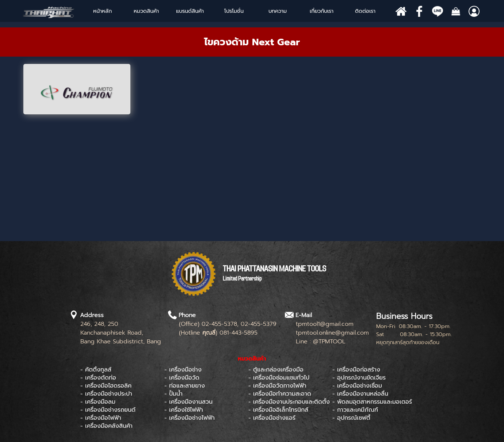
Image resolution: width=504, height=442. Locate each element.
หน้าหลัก (102, 11)
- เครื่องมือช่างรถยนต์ (108, 410)
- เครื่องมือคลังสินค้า (106, 426)
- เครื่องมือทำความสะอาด (280, 394)
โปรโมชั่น (234, 11)
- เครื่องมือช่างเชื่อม (357, 386)
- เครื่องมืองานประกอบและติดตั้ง (289, 402)
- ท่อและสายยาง (185, 386)
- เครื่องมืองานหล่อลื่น (360, 394)
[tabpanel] (252, 42)
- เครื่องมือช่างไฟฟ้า (190, 418)
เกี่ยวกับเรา (322, 11)
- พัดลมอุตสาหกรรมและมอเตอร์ (372, 402)
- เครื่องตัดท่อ (98, 378)
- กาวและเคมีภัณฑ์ (355, 410)
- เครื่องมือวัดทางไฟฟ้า (277, 386)
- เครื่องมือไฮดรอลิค (106, 386)
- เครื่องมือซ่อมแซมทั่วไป (279, 378)
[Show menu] (176, 11)
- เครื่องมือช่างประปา (106, 394)
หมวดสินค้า (146, 11)
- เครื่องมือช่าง (183, 370)
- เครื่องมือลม (98, 402)
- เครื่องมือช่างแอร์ (272, 418)
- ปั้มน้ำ (173, 394)
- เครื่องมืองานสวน (188, 402)
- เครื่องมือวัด (182, 378)
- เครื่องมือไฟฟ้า (101, 418)
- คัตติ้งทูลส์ (96, 370)
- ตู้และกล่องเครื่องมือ (276, 370)
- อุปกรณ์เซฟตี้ (351, 418)
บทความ (278, 11)
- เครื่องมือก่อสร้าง (356, 370)
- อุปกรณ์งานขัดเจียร (359, 378)
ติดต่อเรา (365, 11)
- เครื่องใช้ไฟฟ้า (184, 410)
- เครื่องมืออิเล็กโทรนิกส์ (278, 410)
